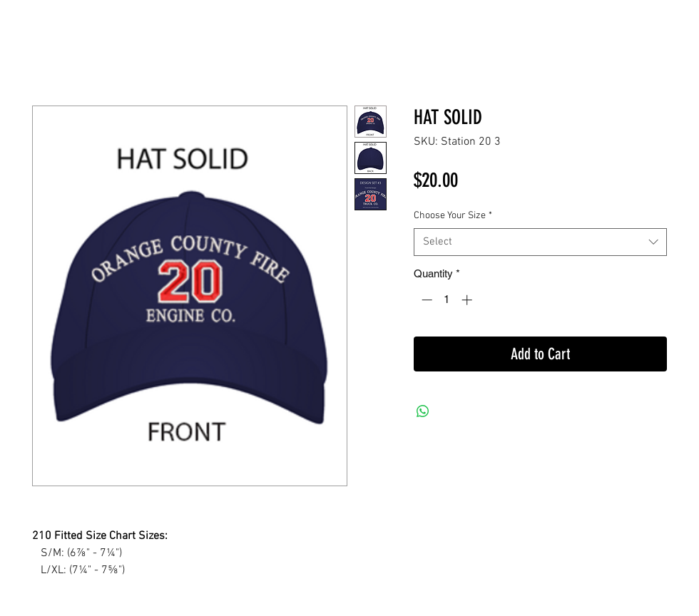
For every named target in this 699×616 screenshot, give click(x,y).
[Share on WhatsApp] (423, 411)
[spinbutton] (447, 300)
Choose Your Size (453, 216)
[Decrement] (425, 300)
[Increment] (468, 300)
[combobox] (540, 242)
